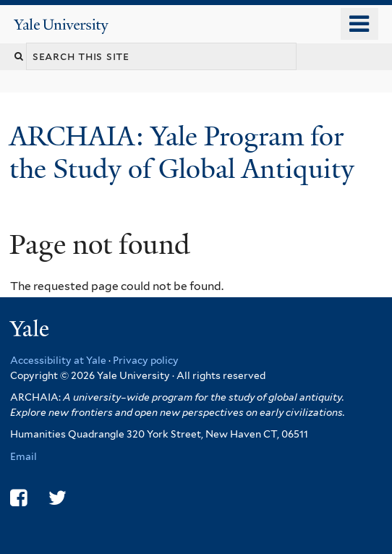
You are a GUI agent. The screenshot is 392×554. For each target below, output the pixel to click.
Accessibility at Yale (58, 360)
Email (24, 456)
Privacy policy (146, 360)
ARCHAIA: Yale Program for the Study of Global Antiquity (185, 152)
